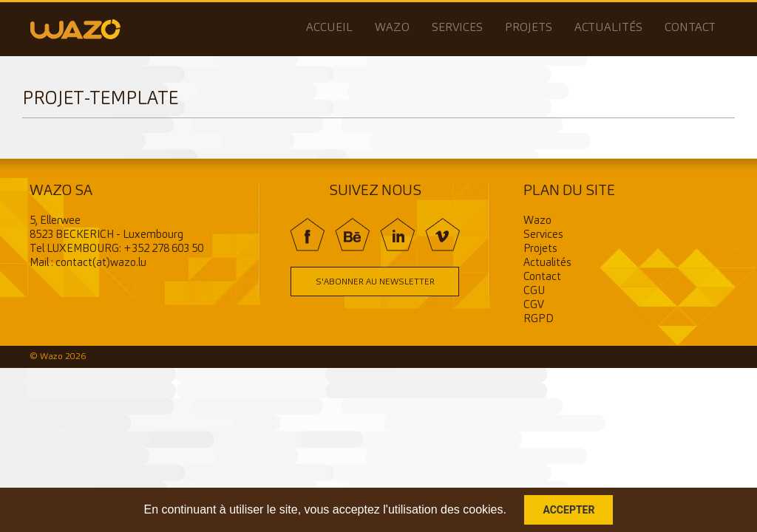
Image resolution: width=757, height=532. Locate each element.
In (397, 235)
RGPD (539, 320)
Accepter (568, 510)
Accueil (329, 28)
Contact (690, 28)
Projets (529, 28)
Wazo (392, 28)
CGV (534, 306)
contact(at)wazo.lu (101, 263)
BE (352, 235)
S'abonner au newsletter (375, 282)
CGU (534, 291)
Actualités (608, 28)
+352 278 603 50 (163, 249)
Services (457, 28)
